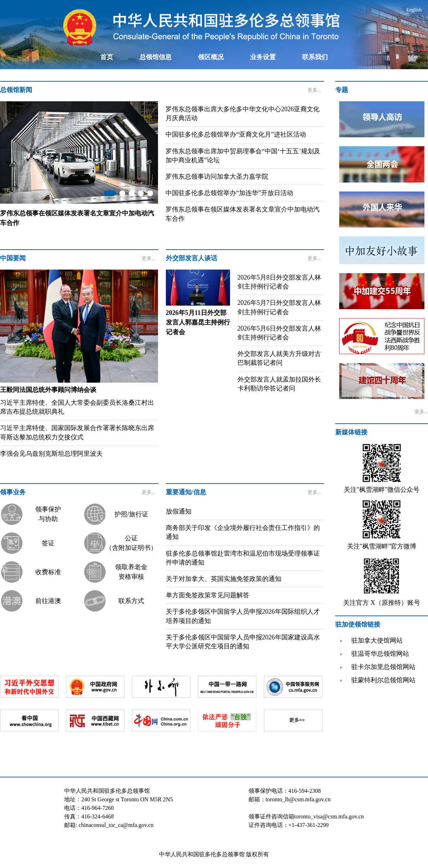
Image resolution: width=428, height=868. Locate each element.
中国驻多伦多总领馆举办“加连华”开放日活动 (229, 193)
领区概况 (211, 57)
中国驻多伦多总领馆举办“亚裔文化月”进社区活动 (236, 134)
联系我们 (315, 57)
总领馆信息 (156, 57)
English (414, 10)
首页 (107, 57)
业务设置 (263, 57)
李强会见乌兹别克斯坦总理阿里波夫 (51, 454)
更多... (314, 90)
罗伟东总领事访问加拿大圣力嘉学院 (217, 177)
